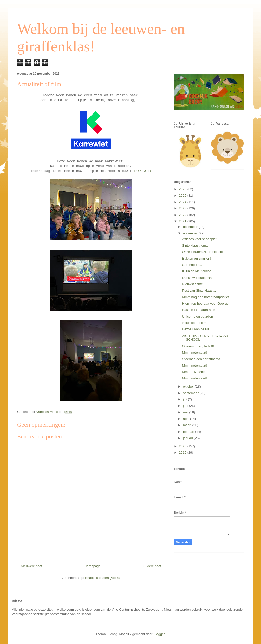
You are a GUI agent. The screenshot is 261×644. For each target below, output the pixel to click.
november (191, 233)
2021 (183, 221)
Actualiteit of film (194, 323)
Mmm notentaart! (194, 353)
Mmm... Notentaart (196, 372)
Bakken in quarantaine (198, 310)
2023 (183, 208)
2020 (183, 446)
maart (188, 425)
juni (186, 406)
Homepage (93, 566)
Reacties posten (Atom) (102, 578)
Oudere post (152, 566)
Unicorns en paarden (197, 316)
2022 (183, 215)
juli (186, 399)
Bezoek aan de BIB (196, 329)
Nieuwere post (31, 566)
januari (188, 438)
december (191, 227)
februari (189, 432)
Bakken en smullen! (196, 258)
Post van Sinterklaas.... (199, 290)
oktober (189, 386)
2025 (183, 196)
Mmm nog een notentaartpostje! (205, 297)
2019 (183, 453)
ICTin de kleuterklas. (197, 271)
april (187, 419)
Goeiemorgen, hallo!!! (198, 346)
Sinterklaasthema (195, 245)
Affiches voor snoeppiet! (200, 239)
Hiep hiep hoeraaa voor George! (206, 303)
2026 (183, 189)
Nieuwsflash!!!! (193, 284)
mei (186, 412)
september (191, 393)
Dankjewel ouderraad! (198, 278)
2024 (183, 202)
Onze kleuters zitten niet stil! (203, 252)
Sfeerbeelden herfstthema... (202, 359)
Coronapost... (192, 265)
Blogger (159, 634)
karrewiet (143, 171)
